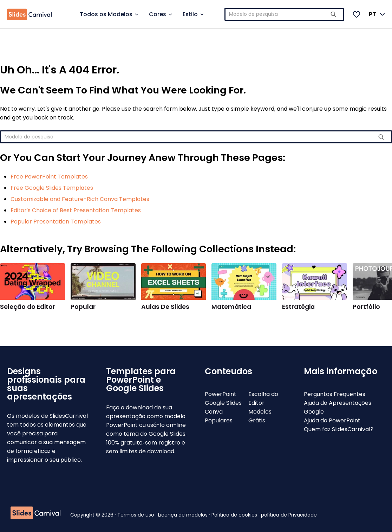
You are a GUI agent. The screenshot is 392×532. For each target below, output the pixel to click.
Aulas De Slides (165, 307)
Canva (214, 412)
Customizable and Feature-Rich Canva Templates (80, 199)
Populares (219, 420)
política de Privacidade (289, 515)
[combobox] (284, 14)
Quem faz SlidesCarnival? (339, 429)
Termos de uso (136, 515)
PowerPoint (221, 394)
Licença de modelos (184, 515)
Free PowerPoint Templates (49, 177)
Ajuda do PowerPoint (332, 420)
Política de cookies (235, 515)
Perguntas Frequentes (335, 394)
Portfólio (366, 307)
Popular (83, 307)
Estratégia (298, 307)
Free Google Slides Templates (52, 188)
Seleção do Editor (28, 307)
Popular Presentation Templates (56, 222)
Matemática (231, 307)
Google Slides (223, 403)
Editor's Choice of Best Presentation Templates (76, 210)
